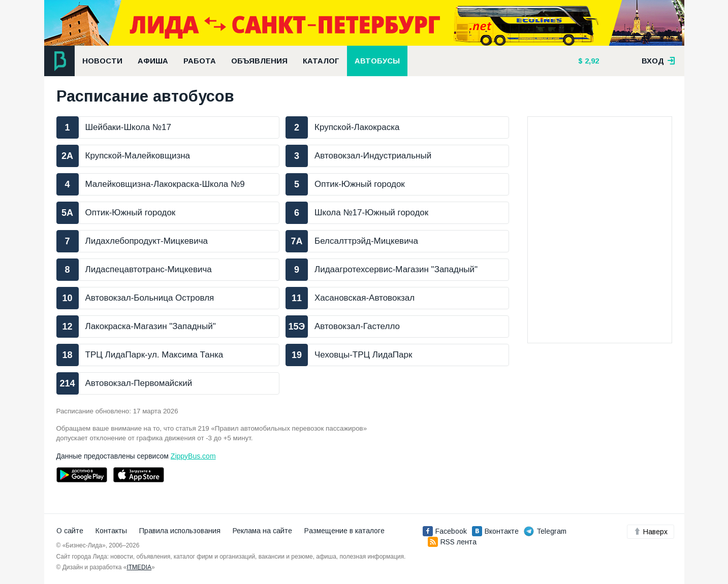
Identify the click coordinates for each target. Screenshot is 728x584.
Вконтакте (495, 531)
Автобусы (377, 61)
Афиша (153, 61)
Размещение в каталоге (344, 531)
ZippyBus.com (193, 456)
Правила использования (180, 531)
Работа (200, 61)
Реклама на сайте (262, 531)
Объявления (259, 61)
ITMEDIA (139, 567)
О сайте (70, 531)
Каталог (321, 61)
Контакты (111, 531)
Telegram (545, 531)
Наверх (651, 532)
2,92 (591, 61)
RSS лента (452, 542)
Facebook (445, 531)
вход (658, 61)
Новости (102, 61)
